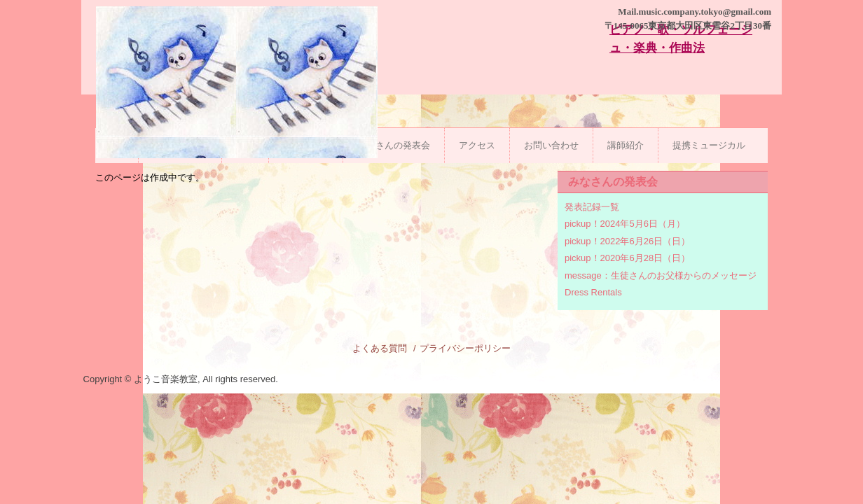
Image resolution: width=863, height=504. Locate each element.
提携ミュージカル (709, 145)
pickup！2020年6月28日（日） (627, 258)
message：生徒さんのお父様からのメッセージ (661, 275)
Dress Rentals (593, 292)
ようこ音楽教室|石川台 (237, 103)
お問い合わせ (551, 145)
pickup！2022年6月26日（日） (627, 241)
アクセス (477, 145)
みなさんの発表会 (394, 145)
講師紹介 (626, 145)
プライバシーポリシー (465, 348)
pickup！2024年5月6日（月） (625, 224)
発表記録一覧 (592, 207)
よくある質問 (380, 348)
